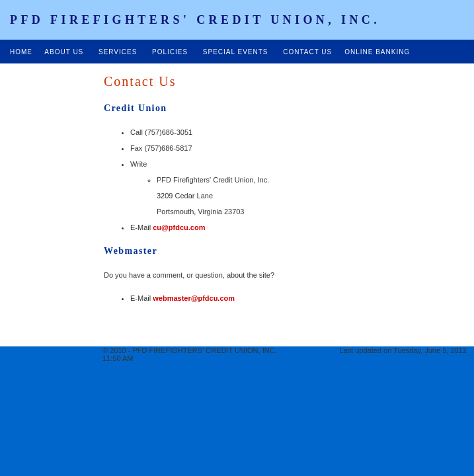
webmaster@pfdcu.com (194, 298)
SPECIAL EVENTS (237, 52)
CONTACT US (307, 52)
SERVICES (118, 52)
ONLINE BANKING (377, 52)
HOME (22, 52)
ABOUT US (63, 52)
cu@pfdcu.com (179, 227)
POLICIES (170, 52)
